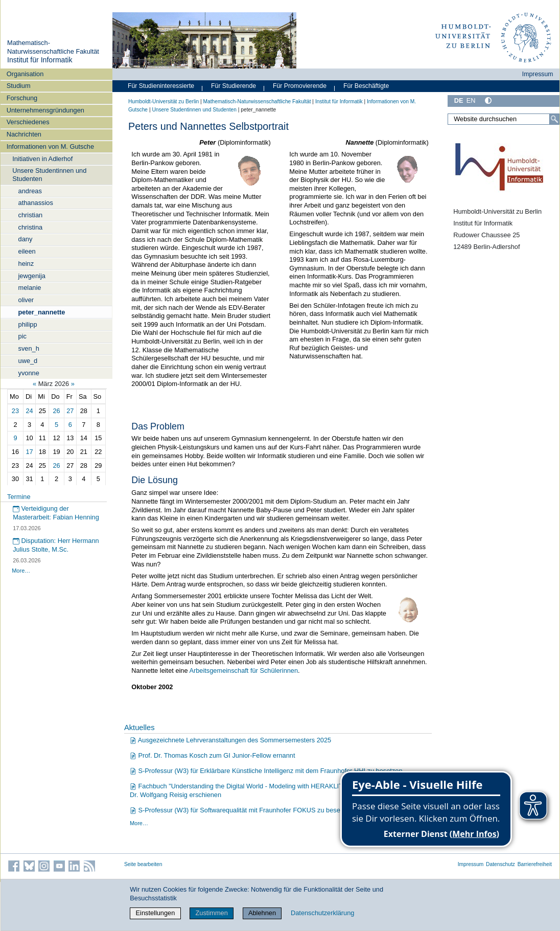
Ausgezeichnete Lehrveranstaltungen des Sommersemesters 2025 (230, 740)
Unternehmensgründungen (45, 110)
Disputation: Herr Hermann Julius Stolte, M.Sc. (56, 545)
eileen (27, 251)
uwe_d (28, 361)
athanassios (36, 203)
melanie (30, 288)
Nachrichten (24, 134)
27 (70, 411)
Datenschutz (500, 864)
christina (31, 227)
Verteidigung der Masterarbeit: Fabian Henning (56, 513)
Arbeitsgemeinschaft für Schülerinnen (243, 671)
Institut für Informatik (40, 60)
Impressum (538, 74)
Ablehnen (262, 913)
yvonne (29, 373)
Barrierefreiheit (535, 864)
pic (22, 336)
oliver (26, 300)
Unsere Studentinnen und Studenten (49, 174)
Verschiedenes (28, 122)
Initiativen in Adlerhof (42, 159)
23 (15, 411)
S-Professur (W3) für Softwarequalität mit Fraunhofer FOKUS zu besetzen (241, 810)
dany (26, 239)
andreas (30, 191)
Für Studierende (234, 86)
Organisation (25, 74)
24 (30, 411)
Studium (19, 86)
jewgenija (32, 276)
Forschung (22, 98)
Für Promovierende (300, 86)
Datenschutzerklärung (322, 913)
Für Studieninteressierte (161, 86)
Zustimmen (212, 913)
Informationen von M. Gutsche (50, 146)
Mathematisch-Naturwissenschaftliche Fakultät (53, 47)
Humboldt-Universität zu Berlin (164, 101)
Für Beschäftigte (366, 86)
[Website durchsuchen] (504, 119)
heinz (26, 264)
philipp (28, 324)
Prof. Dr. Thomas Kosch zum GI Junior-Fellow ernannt (212, 755)
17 (30, 452)
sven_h (29, 348)
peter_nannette (42, 312)
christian (31, 215)
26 (56, 411)
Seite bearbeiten (143, 864)
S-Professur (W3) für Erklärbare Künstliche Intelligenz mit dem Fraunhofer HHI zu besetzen (266, 771)
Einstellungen (156, 913)
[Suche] (554, 119)
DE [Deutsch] (459, 100)
